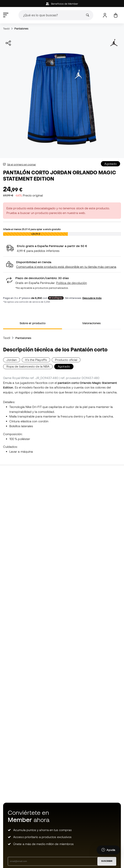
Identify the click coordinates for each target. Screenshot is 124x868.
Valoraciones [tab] (92, 323)
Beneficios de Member (62, 4)
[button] (62, 265)
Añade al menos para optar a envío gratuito (32, 229)
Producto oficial (66, 360)
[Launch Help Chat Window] (108, 850)
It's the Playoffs (36, 360)
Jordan (12, 360)
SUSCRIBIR (107, 861)
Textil (6, 29)
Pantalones (21, 29)
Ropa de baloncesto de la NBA (28, 366)
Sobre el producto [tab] (33, 323)
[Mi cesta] (116, 15)
